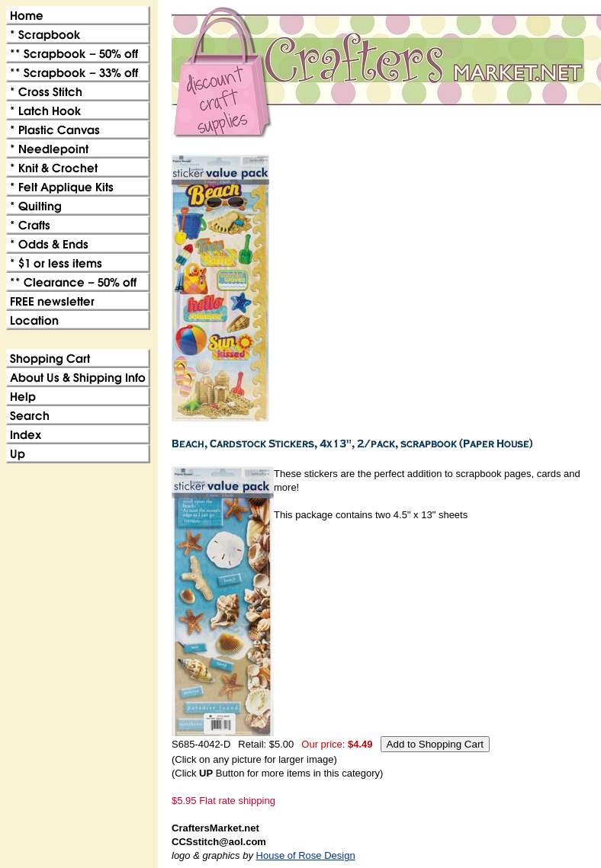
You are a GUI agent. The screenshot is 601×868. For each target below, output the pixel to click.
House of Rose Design (306, 855)
